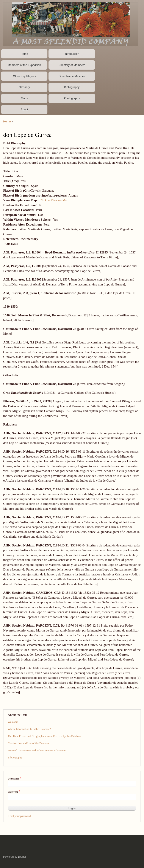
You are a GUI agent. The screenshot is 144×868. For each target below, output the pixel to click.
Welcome (13, 722)
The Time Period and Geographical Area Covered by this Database (45, 736)
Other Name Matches (72, 76)
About (24, 109)
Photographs (72, 98)
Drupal (22, 857)
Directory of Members (72, 65)
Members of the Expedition (24, 65)
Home (24, 54)
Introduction (72, 54)
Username (13, 779)
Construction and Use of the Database (29, 743)
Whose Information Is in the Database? (29, 729)
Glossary (24, 87)
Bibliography (72, 87)
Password (13, 792)
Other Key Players (24, 76)
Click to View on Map (54, 200)
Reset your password (19, 816)
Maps (24, 98)
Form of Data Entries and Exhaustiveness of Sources (37, 751)
